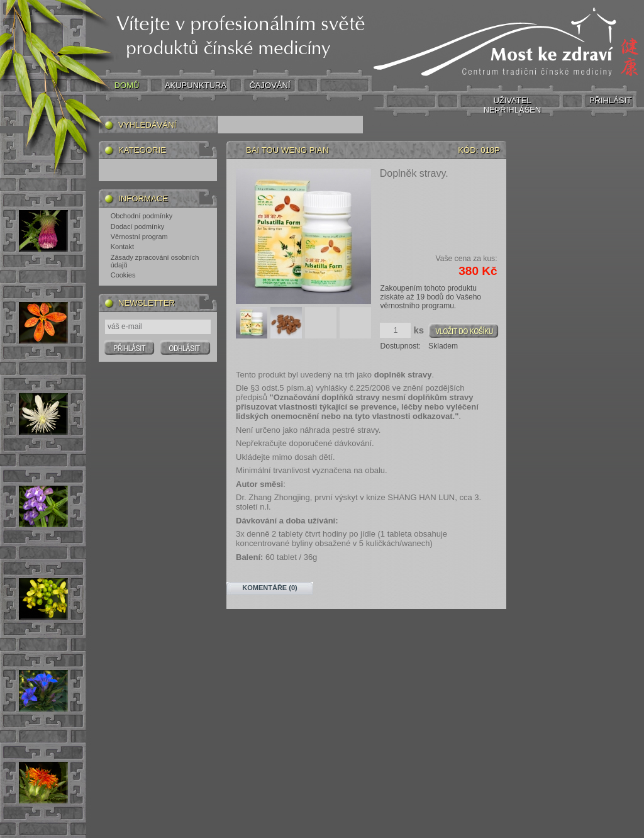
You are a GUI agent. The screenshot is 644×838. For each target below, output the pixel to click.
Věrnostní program (139, 237)
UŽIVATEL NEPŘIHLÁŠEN (513, 105)
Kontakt (122, 247)
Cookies (123, 275)
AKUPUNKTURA (196, 85)
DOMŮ (127, 85)
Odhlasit (185, 347)
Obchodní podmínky (142, 216)
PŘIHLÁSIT (610, 100)
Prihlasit (129, 347)
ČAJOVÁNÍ (269, 85)
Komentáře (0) (269, 588)
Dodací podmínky (138, 226)
